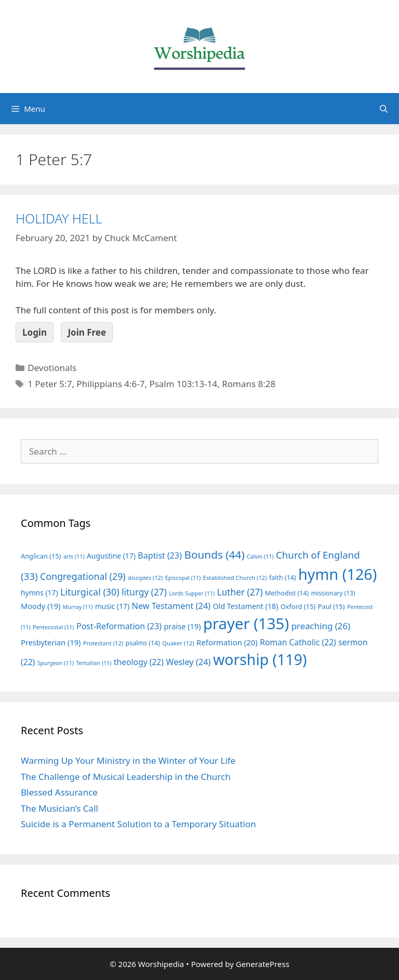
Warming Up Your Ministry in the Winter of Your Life (128, 760)
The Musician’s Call (59, 808)
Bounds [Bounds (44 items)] (214, 554)
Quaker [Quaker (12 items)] (178, 643)
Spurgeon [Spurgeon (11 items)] (56, 663)
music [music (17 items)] (112, 606)
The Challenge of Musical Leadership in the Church (126, 777)
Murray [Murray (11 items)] (78, 607)
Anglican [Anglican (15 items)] (41, 556)
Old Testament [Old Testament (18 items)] (246, 606)
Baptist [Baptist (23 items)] (160, 555)
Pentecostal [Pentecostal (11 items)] (54, 627)
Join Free (87, 332)
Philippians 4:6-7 (110, 384)
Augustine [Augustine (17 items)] (111, 556)
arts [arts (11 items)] (74, 557)
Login (35, 332)
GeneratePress (263, 964)
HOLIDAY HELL (59, 218)
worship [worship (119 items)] (260, 659)
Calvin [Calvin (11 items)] (260, 557)
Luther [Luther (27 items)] (240, 592)
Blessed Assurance (59, 792)
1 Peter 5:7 (50, 384)
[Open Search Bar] (384, 109)
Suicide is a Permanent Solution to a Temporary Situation (138, 824)
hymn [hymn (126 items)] (337, 574)
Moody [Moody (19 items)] (41, 606)
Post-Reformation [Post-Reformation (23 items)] (119, 626)
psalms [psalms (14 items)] (143, 643)
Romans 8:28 (249, 384)
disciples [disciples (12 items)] (145, 578)
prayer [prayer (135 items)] (246, 624)
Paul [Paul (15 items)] (331, 606)
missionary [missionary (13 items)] (333, 593)
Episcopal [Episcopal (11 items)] (183, 578)
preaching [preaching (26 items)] (321, 626)
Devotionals (52, 368)
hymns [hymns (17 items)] (39, 593)
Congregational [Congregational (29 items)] (83, 576)
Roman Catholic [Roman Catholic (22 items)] (298, 642)
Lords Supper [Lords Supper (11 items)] (192, 593)
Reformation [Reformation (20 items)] (227, 642)
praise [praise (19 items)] (183, 626)
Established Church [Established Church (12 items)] (235, 578)
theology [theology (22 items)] (139, 662)
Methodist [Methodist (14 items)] (287, 593)
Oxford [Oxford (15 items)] (298, 606)
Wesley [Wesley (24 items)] (188, 662)
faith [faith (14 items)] (283, 578)
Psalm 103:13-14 (183, 384)
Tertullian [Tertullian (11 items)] (94, 663)
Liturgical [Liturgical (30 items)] (90, 592)
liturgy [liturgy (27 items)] (144, 592)
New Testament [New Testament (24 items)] (171, 606)
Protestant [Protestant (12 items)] (103, 643)
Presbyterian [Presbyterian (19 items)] (51, 642)
